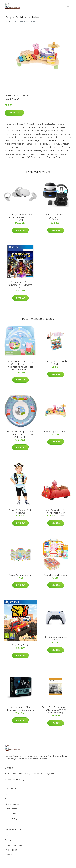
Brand (19, 95)
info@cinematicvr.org (14, 779)
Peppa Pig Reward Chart (20, 575)
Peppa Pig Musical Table (56, 432)
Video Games (11, 809)
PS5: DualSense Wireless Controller (56, 638)
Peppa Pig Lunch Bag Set (56, 575)
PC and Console (12, 804)
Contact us (10, 840)
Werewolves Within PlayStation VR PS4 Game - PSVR (20, 285)
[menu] (68, 6)
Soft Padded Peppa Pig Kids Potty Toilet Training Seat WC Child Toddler (20, 434)
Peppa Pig (28, 95)
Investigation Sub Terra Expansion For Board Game (20, 709)
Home (8, 21)
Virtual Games (11, 814)
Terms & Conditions (14, 845)
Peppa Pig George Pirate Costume (20, 511)
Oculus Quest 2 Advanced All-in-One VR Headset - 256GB (20, 217)
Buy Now (14, 113)
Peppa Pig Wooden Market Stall (56, 363)
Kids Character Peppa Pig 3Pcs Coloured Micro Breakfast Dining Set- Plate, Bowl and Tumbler (20, 365)
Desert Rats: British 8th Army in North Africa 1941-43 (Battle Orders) (56, 710)
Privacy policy (11, 850)
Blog (7, 835)
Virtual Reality (11, 818)
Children (8, 799)
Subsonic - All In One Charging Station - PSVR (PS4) (56, 217)
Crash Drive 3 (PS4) (20, 645)
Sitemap (9, 855)
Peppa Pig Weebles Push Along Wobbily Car (56, 511)
